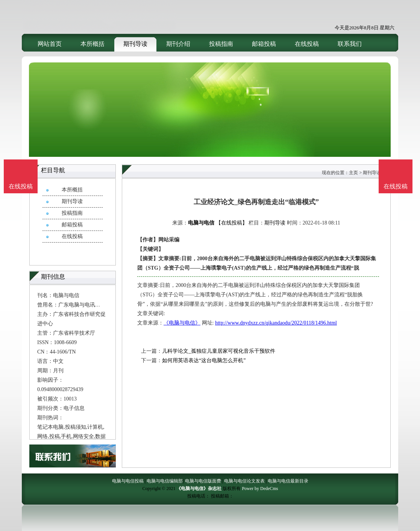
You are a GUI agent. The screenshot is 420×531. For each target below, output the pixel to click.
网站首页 (50, 44)
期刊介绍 (178, 44)
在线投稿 (307, 44)
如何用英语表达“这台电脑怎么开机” (204, 360)
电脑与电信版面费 (203, 481)
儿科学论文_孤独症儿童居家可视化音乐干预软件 (219, 351)
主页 (353, 173)
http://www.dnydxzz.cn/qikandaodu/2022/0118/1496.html (276, 323)
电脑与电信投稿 (128, 481)
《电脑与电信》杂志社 (199, 489)
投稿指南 (221, 44)
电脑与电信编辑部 (165, 481)
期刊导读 (135, 44)
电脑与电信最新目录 (288, 481)
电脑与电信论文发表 (244, 481)
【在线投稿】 (232, 223)
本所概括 (92, 44)
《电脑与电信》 (182, 323)
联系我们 (350, 44)
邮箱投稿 (264, 44)
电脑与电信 (201, 223)
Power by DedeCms (260, 489)
